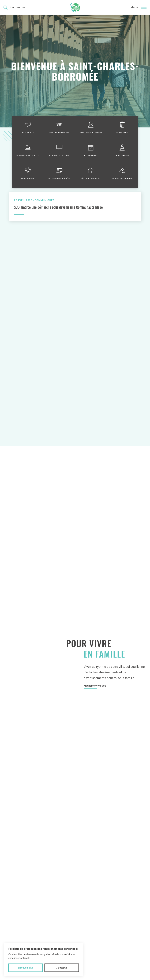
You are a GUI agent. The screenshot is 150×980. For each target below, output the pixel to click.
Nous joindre (28, 173)
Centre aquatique (59, 127)
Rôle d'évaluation (91, 173)
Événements (91, 150)
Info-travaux (122, 150)
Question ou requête (59, 173)
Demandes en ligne (59, 150)
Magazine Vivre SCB (95, 686)
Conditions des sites (28, 150)
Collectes (122, 127)
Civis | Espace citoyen (91, 127)
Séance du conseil (122, 173)
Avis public (28, 127)
